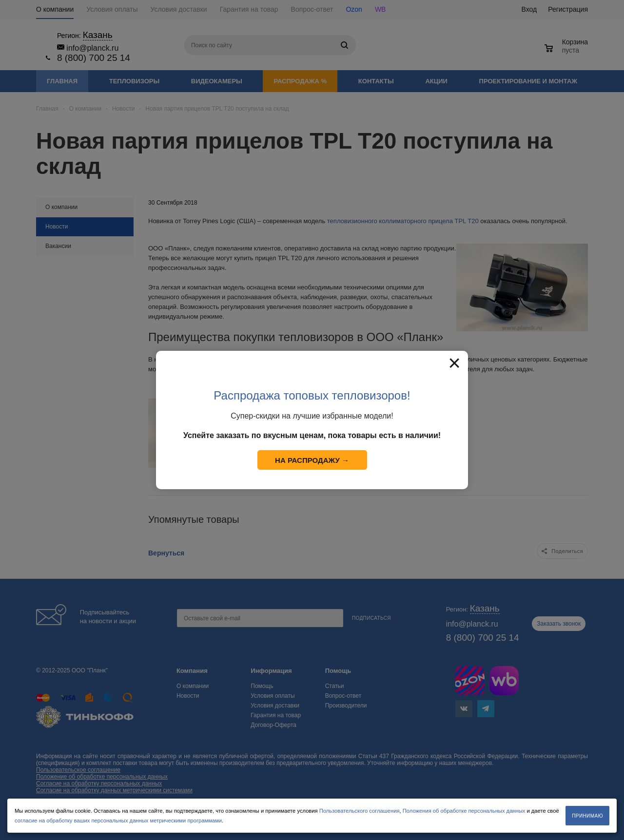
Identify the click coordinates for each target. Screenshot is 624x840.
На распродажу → (312, 460)
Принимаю (587, 816)
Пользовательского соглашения (360, 811)
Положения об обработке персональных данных (464, 811)
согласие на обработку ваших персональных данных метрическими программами (118, 821)
